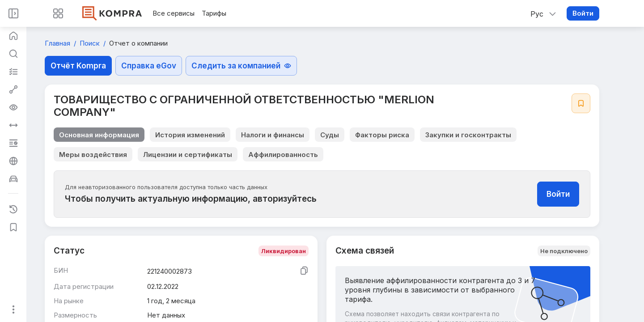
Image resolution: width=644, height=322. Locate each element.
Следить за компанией (241, 66)
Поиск (91, 43)
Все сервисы (174, 13)
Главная (58, 43)
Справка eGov (149, 66)
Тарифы (214, 13)
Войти (583, 13)
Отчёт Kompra (78, 66)
